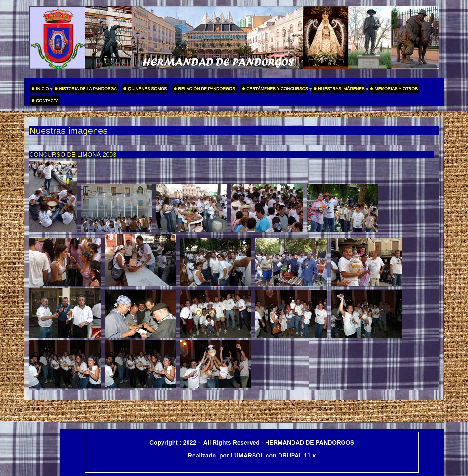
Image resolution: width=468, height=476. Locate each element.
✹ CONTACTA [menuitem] (45, 100)
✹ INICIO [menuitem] (39, 90)
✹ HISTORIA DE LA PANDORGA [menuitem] (86, 88)
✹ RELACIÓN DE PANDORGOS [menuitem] (204, 88)
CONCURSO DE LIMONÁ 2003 (73, 154)
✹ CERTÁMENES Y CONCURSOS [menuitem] (274, 90)
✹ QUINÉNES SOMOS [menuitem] (145, 88)
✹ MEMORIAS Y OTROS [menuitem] (394, 88)
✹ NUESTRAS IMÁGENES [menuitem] (338, 90)
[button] (54, 231)
